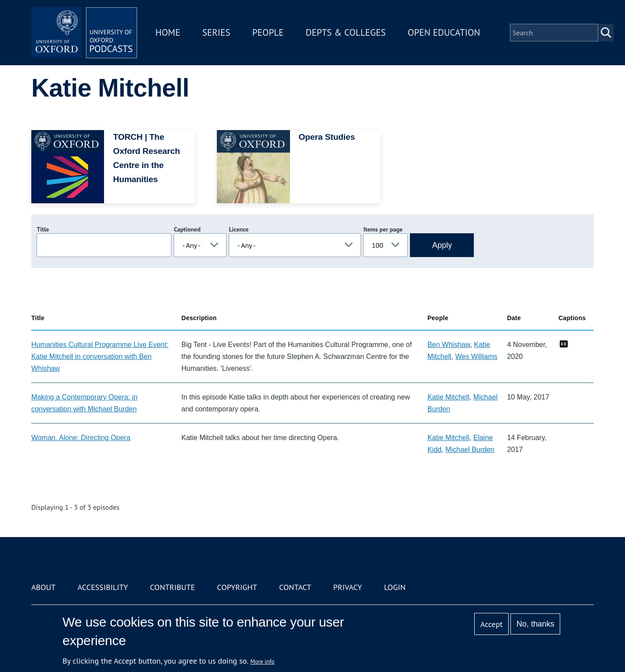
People (268, 32)
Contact (295, 587)
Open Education (444, 32)
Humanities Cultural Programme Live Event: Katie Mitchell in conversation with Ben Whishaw (100, 357)
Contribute (172, 587)
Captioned (187, 229)
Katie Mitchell (448, 397)
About (43, 587)
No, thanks (536, 624)
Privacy (348, 587)
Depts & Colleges (346, 32)
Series (216, 32)
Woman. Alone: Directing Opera (81, 438)
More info (262, 661)
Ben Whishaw (449, 345)
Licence (238, 229)
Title (43, 229)
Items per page (383, 229)
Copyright (237, 587)
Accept (492, 624)
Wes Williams (476, 357)
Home (168, 32)
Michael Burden (470, 450)
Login (395, 587)
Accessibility (103, 587)
